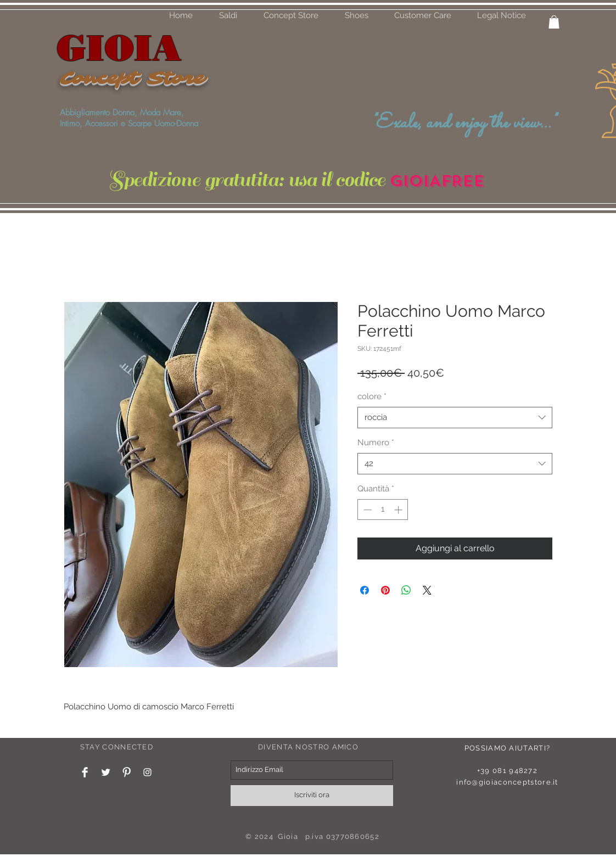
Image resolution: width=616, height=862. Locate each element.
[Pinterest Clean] (127, 772)
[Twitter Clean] (106, 772)
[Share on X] (427, 590)
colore (372, 396)
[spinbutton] (383, 510)
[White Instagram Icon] (147, 772)
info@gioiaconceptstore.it (507, 782)
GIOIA (119, 47)
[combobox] (455, 418)
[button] (356, 15)
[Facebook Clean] (85, 772)
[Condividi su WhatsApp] (406, 590)
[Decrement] (366, 510)
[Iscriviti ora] (312, 796)
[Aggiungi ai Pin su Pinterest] (385, 590)
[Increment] (399, 510)
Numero (376, 443)
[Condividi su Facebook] (365, 590)
